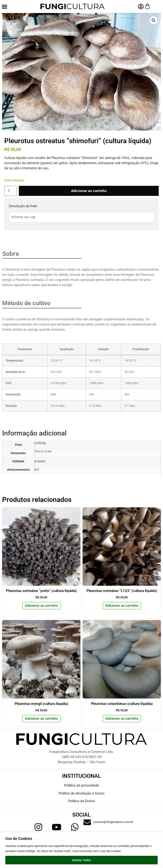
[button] (4, 6)
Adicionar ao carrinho (89, 191)
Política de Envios (81, 801)
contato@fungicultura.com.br (113, 822)
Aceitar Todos (81, 860)
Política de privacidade (82, 785)
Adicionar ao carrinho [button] (41, 606)
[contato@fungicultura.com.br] (87, 822)
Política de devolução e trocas (82, 793)
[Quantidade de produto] (10, 191)
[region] (81, 850)
